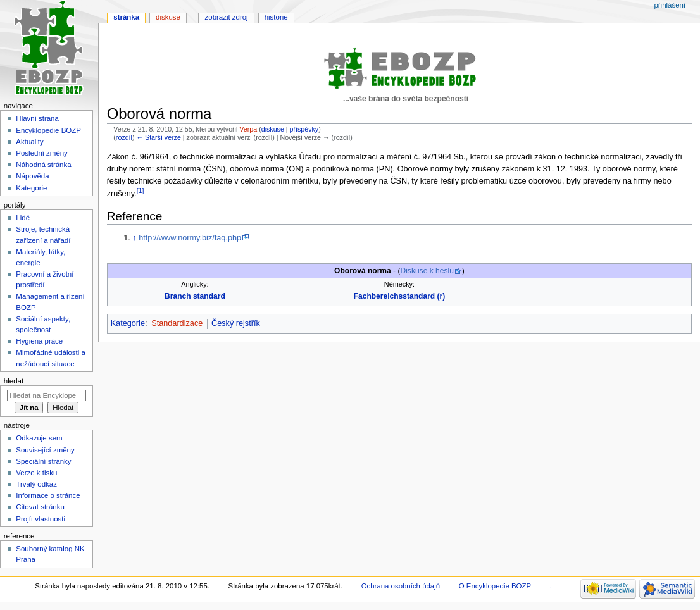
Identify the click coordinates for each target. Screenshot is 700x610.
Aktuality (29, 142)
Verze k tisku (36, 473)
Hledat (14, 381)
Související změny (45, 450)
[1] (141, 190)
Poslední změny (42, 153)
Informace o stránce (48, 495)
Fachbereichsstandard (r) (400, 296)
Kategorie (128, 323)
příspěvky (304, 129)
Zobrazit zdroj (227, 17)
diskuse (273, 129)
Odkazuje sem (39, 438)
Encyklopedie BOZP (48, 130)
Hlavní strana (37, 118)
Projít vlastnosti (41, 519)
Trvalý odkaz (36, 484)
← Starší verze (158, 137)
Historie (276, 17)
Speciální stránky (43, 461)
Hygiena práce (39, 341)
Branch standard (195, 296)
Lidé (23, 218)
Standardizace (177, 323)
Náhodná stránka (43, 165)
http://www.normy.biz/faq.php (190, 238)
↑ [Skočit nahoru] (134, 238)
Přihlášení (670, 5)
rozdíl (124, 137)
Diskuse (168, 17)
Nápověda (32, 176)
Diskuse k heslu (427, 271)
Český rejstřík (236, 323)
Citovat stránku (40, 507)
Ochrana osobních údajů (401, 586)
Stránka (126, 17)
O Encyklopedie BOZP (495, 586)
